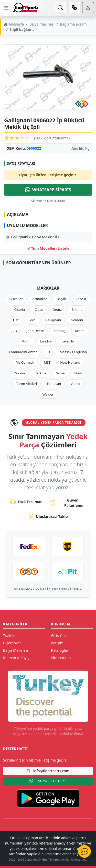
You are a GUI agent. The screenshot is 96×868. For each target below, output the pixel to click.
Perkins (40, 373)
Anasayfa (14, 24)
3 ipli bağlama (22, 29)
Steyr (78, 373)
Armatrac (40, 299)
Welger (48, 394)
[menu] (6, 8)
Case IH (82, 299)
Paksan (19, 373)
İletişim (57, 643)
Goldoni (77, 320)
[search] (60, 8)
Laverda (68, 341)
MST (47, 362)
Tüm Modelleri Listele (48, 248)
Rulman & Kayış (16, 658)
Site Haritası (61, 658)
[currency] (74, 8)
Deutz (57, 310)
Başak (61, 299)
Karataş (59, 331)
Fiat (16, 320)
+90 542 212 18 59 (48, 781)
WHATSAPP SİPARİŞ (48, 190)
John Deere (35, 331)
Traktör (9, 635)
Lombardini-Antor (23, 352)
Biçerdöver (12, 643)
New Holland (70, 362)
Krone (80, 331)
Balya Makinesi (16, 650)
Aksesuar (16, 299)
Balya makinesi (42, 24)
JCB (14, 331)
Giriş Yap (58, 635)
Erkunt (77, 310)
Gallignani (53, 320)
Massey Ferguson (73, 352)
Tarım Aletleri (26, 384)
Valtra (75, 384)
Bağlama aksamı (74, 24)
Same (60, 373)
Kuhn (26, 341)
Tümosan (54, 384)
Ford (32, 320)
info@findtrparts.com (48, 771)
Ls (48, 352)
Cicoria (19, 310)
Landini (46, 341)
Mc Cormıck (25, 362)
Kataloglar (60, 650)
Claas (39, 310)
